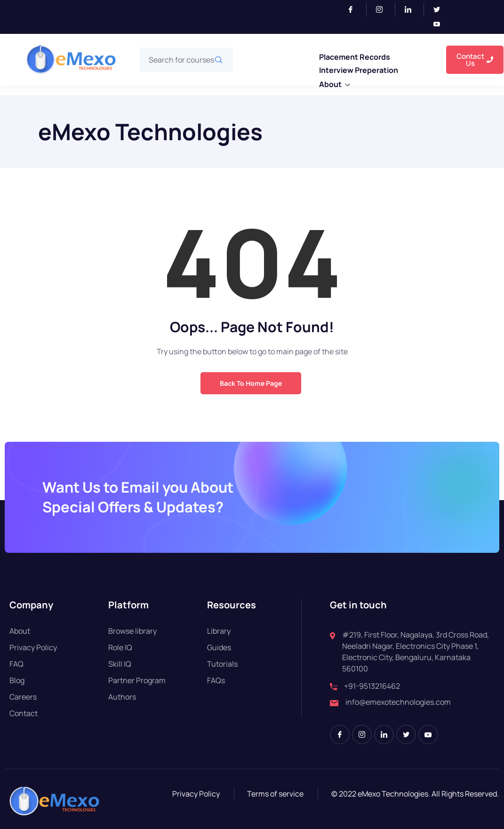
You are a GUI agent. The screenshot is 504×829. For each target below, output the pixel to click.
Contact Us (475, 60)
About (335, 85)
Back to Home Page (251, 383)
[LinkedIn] (412, 10)
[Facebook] (355, 10)
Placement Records (355, 57)
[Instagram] (383, 10)
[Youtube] (440, 24)
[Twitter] (440, 10)
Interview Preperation (359, 70)
